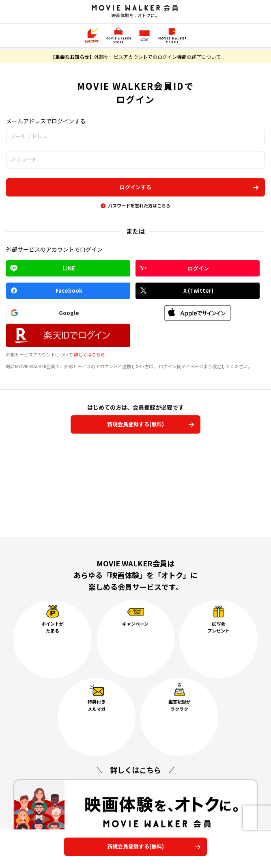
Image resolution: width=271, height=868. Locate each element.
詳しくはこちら (89, 354)
